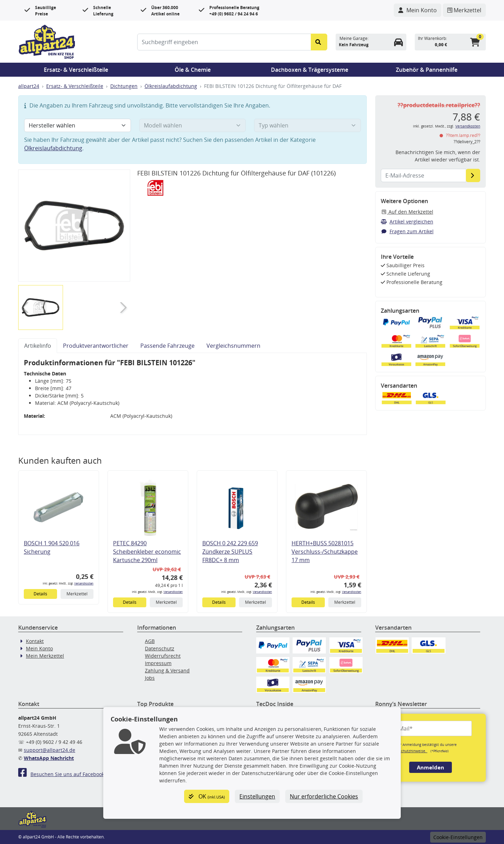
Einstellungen (257, 796)
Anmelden (430, 767)
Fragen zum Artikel (407, 231)
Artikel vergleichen (407, 222)
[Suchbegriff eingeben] (224, 42)
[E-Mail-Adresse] (473, 175)
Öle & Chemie (193, 70)
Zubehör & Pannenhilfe (427, 70)
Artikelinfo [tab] (38, 346)
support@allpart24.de (50, 750)
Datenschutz (160, 648)
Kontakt (35, 641)
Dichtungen (124, 86)
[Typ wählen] (307, 125)
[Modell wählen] (193, 125)
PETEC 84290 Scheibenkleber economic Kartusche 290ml (147, 552)
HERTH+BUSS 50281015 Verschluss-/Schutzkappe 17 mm (325, 552)
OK (207, 796)
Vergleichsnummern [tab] (233, 346)
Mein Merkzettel (45, 656)
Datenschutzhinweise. (408, 751)
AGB (150, 641)
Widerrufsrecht (163, 656)
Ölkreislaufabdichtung (171, 86)
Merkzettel (77, 594)
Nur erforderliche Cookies (324, 796)
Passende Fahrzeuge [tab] (167, 346)
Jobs (150, 678)
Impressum (158, 663)
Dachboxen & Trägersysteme (310, 70)
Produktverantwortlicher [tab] (96, 346)
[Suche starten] (319, 42)
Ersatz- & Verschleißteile (76, 70)
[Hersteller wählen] (78, 125)
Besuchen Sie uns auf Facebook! (62, 774)
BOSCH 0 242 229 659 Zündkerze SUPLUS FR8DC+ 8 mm (230, 552)
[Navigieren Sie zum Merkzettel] (464, 10)
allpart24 (29, 86)
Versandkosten (84, 583)
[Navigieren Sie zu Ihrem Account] (418, 10)
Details (40, 594)
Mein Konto (39, 648)
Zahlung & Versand (167, 670)
